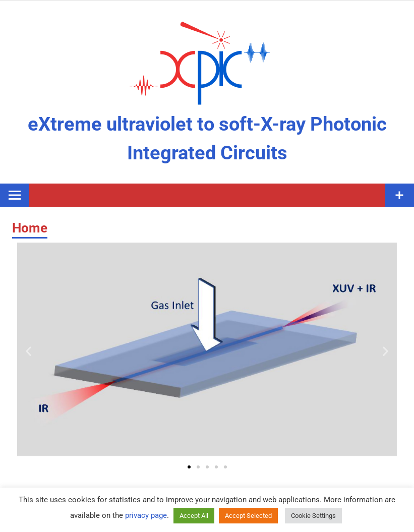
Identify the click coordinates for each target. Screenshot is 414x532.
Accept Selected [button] (248, 516)
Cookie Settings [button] (313, 516)
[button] (28, 351)
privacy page (146, 515)
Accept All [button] (194, 516)
